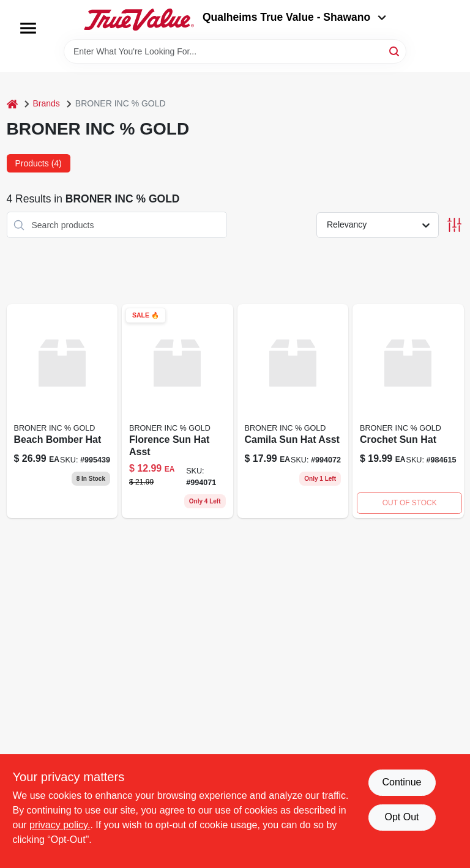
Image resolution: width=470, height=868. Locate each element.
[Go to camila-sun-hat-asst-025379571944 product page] (293, 411)
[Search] (395, 50)
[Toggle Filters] (454, 225)
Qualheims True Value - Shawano (294, 17)
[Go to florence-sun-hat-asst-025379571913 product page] (177, 411)
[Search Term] (235, 51)
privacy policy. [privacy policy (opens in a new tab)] (60, 825)
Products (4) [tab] (39, 163)
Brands (47, 103)
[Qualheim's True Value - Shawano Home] (139, 20)
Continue (401, 782)
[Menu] (28, 28)
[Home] (12, 104)
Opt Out (401, 817)
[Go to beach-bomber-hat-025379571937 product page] (62, 411)
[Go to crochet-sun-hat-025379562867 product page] (408, 411)
